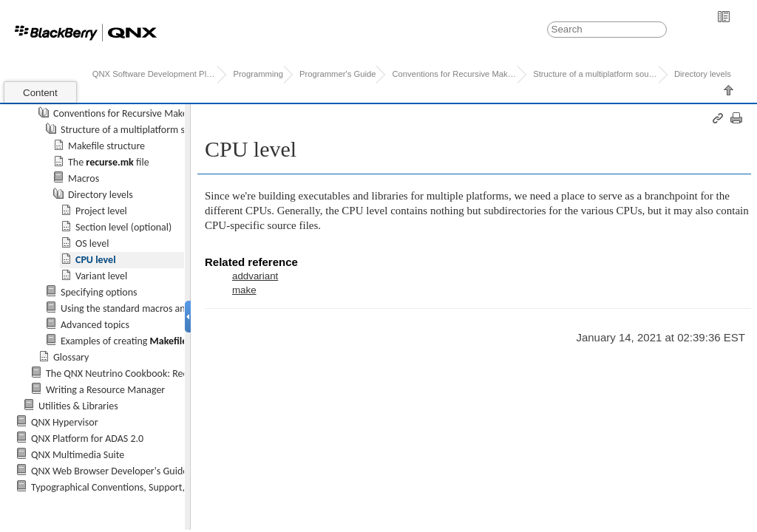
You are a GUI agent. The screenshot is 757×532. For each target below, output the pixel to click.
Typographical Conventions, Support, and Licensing (138, 487)
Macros (84, 178)
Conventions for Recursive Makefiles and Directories (162, 113)
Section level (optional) (123, 227)
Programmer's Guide (337, 74)
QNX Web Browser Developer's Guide (109, 471)
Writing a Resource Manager (105, 390)
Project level (101, 211)
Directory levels (703, 74)
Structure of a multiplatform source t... (595, 74)
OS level (92, 243)
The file (109, 162)
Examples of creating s (126, 341)
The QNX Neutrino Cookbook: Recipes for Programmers (162, 374)
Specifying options (99, 292)
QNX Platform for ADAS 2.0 (87, 439)
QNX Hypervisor (65, 422)
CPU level (96, 260)
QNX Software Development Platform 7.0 (155, 74)
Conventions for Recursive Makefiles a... (454, 74)
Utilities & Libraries (78, 406)
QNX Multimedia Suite (78, 455)
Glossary (71, 357)
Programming (258, 74)
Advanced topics (95, 325)
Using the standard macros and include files (152, 308)
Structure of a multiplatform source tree (145, 130)
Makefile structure (106, 146)
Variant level (101, 276)
